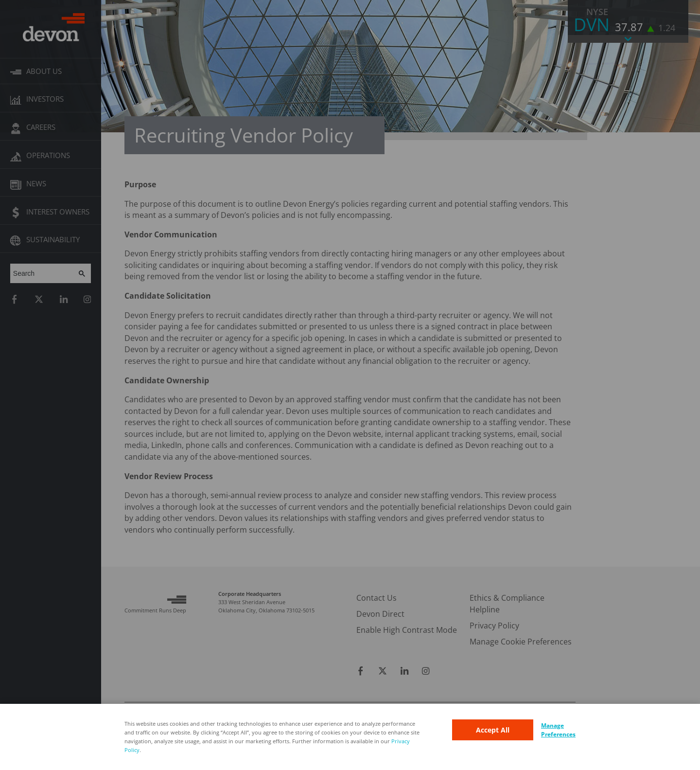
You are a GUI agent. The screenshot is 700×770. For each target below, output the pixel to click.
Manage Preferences (558, 730)
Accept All (493, 730)
